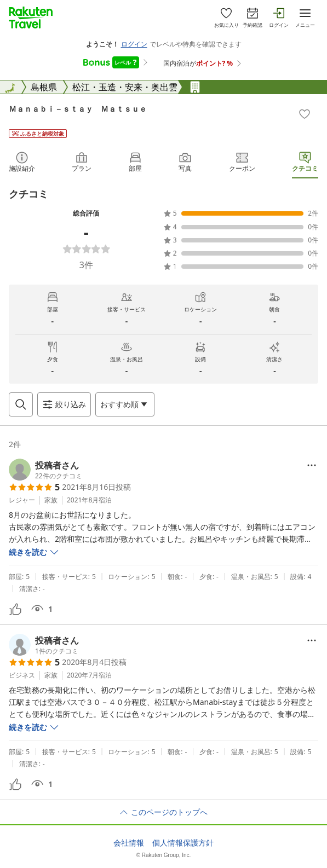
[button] (45, 470)
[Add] (305, 114)
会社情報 (129, 843)
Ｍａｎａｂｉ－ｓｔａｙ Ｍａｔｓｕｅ (78, 109)
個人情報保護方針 (183, 843)
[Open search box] (21, 404)
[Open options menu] (125, 404)
